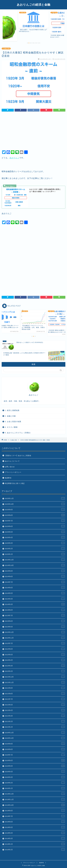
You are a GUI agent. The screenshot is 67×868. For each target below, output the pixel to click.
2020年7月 (35, 755)
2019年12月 (35, 794)
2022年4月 (35, 660)
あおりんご (14, 158)
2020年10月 (35, 738)
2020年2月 (35, 783)
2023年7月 (35, 615)
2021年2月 (35, 721)
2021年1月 (35, 727)
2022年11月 (35, 638)
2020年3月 (35, 777)
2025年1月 (35, 554)
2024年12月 (35, 560)
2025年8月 (35, 515)
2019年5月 (35, 827)
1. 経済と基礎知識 (12, 410)
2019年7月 (35, 816)
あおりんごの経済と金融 (34, 5)
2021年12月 (35, 677)
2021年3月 (35, 716)
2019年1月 (35, 844)
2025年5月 (35, 532)
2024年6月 (35, 587)
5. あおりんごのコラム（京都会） (18, 433)
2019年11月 (35, 799)
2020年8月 (35, 749)
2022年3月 (35, 666)
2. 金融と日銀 (6, 49)
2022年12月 (35, 632)
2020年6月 (35, 760)
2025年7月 (35, 521)
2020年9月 (35, 744)
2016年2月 (35, 849)
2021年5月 (35, 705)
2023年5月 (35, 627)
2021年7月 (35, 699)
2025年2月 (35, 548)
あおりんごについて (12, 461)
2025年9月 (35, 509)
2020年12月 (35, 732)
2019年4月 (35, 833)
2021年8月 (35, 693)
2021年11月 (35, 682)
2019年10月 (35, 805)
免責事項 (8, 478)
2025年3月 (35, 543)
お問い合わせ (10, 467)
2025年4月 (35, 537)
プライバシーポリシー (13, 472)
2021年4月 (35, 710)
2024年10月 (35, 565)
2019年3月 (35, 838)
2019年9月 (35, 810)
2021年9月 (35, 688)
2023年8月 (35, 610)
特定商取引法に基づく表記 (15, 483)
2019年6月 (35, 822)
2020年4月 (35, 771)
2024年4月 (35, 599)
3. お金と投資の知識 (13, 421)
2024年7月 (35, 582)
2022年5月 (35, 654)
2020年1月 (35, 788)
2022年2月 (35, 671)
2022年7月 (35, 643)
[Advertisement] (33, 132)
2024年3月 (35, 604)
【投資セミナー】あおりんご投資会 (18, 456)
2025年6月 (35, 526)
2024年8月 (35, 576)
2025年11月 (35, 498)
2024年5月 (35, 593)
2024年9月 (35, 571)
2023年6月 (35, 621)
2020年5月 (35, 766)
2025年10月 (35, 504)
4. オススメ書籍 (11, 427)
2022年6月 (35, 649)
